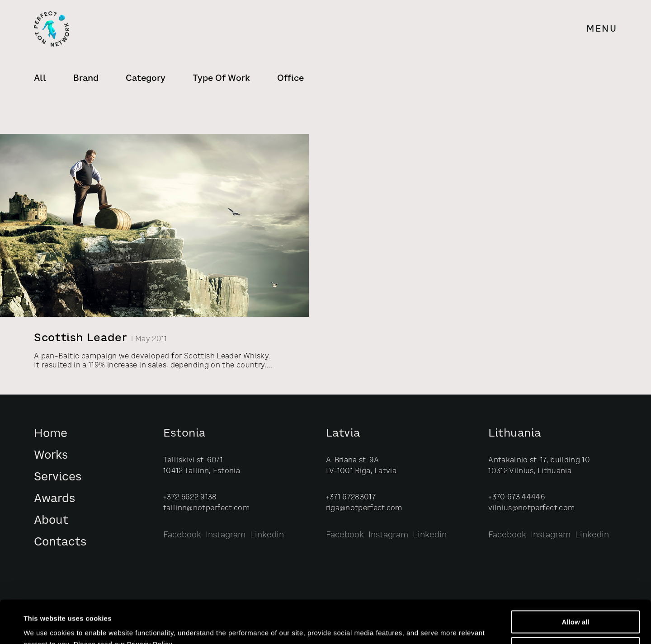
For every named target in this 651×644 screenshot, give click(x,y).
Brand (86, 79)
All (40, 79)
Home (51, 434)
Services (58, 477)
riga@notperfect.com (364, 508)
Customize (576, 606)
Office (290, 79)
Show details (45, 627)
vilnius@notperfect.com (531, 508)
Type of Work (221, 79)
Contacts (60, 543)
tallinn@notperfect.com (206, 508)
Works (51, 456)
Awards (54, 499)
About (51, 521)
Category (146, 79)
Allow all (576, 579)
